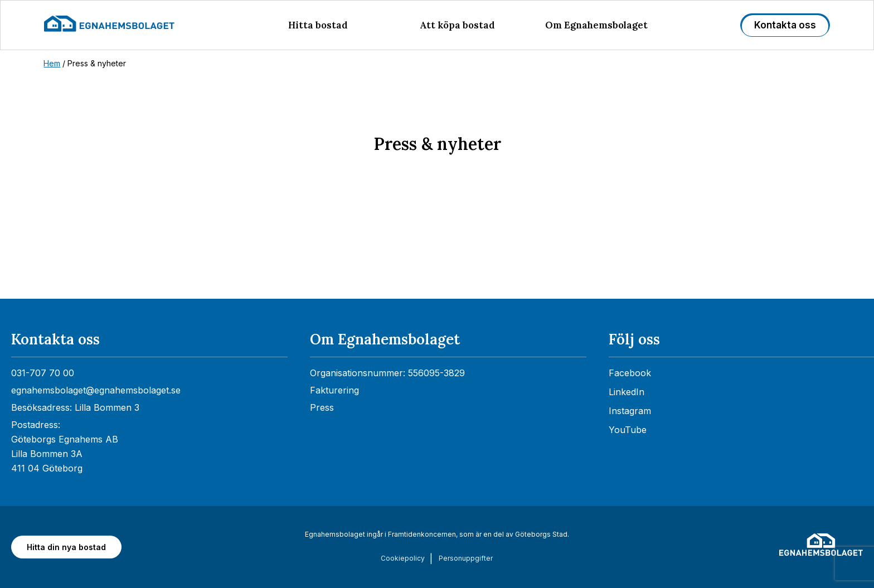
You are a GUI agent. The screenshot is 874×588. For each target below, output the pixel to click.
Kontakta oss (785, 25)
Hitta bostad (318, 25)
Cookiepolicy (403, 558)
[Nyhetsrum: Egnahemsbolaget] (437, 252)
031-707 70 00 (43, 373)
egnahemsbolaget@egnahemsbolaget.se (96, 390)
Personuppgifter (466, 558)
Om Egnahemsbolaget (596, 25)
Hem (52, 63)
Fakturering (334, 390)
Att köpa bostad (457, 25)
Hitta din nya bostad (66, 547)
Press (322, 407)
